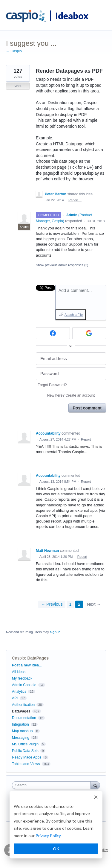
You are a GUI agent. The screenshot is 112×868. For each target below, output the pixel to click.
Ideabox (72, 16)
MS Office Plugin (25, 744)
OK (56, 849)
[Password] (71, 374)
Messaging (21, 738)
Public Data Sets (25, 751)
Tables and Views (26, 764)
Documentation (24, 718)
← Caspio (14, 51)
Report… (75, 200)
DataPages (38, 658)
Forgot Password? (52, 385)
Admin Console (24, 685)
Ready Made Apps (27, 757)
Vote (18, 86)
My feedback (22, 678)
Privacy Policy (48, 836)
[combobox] (53, 785)
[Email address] (71, 359)
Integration (20, 724)
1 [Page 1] (70, 604)
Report (86, 439)
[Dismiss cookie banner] (96, 798)
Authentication (23, 705)
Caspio (19, 658)
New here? (71, 395)
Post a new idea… (27, 665)
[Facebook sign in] (53, 333)
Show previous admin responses (62, 265)
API (15, 698)
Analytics (19, 692)
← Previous (52, 604)
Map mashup (22, 731)
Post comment (87, 408)
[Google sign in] (89, 333)
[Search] (95, 785)
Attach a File (74, 315)
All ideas (19, 672)
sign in (55, 632)
